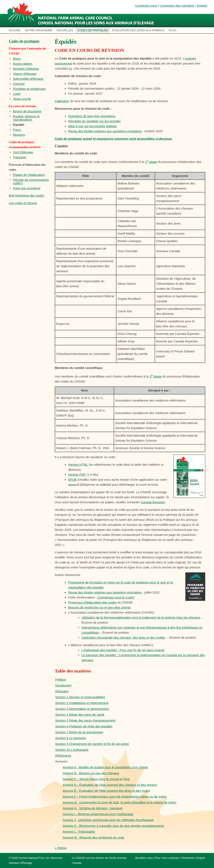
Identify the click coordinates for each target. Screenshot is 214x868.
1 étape (151, 162)
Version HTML (78, 465)
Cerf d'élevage (23, 152)
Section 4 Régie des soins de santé (80, 715)
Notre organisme (39, 30)
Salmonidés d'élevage (28, 79)
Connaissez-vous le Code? (116, 597)
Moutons (19, 135)
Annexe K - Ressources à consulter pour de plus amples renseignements (113, 826)
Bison (17, 59)
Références (63, 756)
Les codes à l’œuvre (23, 203)
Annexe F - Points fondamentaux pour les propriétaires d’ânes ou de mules (115, 796)
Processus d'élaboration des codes (92, 602)
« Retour (61, 848)
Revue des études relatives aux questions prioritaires (105, 131)
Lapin (17, 94)
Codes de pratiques (93, 30)
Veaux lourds (22, 99)
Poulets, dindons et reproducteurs (26, 118)
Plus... (173, 30)
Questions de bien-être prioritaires (92, 116)
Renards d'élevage (26, 69)
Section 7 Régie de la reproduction (79, 732)
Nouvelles (65, 30)
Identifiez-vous (144, 858)
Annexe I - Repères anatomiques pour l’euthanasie (98, 814)
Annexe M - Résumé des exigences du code (93, 837)
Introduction (63, 685)
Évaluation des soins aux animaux (139, 30)
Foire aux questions (27, 188)
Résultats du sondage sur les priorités (94, 121)
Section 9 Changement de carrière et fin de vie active (92, 744)
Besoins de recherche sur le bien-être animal (99, 607)
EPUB (72, 480)
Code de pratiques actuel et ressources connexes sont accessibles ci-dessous (113, 139)
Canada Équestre (153, 502)
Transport (20, 157)
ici (70, 68)
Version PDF (77, 475)
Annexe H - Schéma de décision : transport (93, 808)
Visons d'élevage (25, 74)
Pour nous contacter (167, 858)
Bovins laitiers (23, 64)
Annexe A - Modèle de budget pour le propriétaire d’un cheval (105, 767)
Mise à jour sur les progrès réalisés (92, 126)
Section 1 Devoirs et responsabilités (80, 697)
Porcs (17, 130)
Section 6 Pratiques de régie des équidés (84, 726)
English (202, 6)
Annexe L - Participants (79, 832)
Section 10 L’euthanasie (72, 750)
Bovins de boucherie (27, 111)
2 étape (156, 376)
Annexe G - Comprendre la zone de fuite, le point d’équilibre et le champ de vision (120, 802)
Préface (61, 679)
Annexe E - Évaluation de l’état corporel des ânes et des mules (106, 791)
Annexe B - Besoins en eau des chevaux (91, 773)
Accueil (15, 30)
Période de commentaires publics (31, 181)
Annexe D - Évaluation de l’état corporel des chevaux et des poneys (110, 785)
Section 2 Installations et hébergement (82, 703)
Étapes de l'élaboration (29, 175)
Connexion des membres (177, 6)
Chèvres (19, 84)
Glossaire (62, 691)
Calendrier (62, 101)
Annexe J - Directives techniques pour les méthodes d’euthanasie (108, 820)
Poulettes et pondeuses (29, 89)
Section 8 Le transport (71, 738)
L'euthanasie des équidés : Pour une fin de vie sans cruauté (123, 650)
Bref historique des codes (26, 195)
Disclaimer (188, 858)
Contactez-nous (146, 6)
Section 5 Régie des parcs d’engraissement (85, 720)
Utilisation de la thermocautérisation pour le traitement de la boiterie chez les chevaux (141, 617)
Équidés (19, 125)
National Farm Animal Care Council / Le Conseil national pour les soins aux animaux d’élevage (81, 14)
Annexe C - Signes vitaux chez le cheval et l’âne (96, 779)
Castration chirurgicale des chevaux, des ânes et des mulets (123, 637)
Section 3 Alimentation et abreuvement (82, 709)
